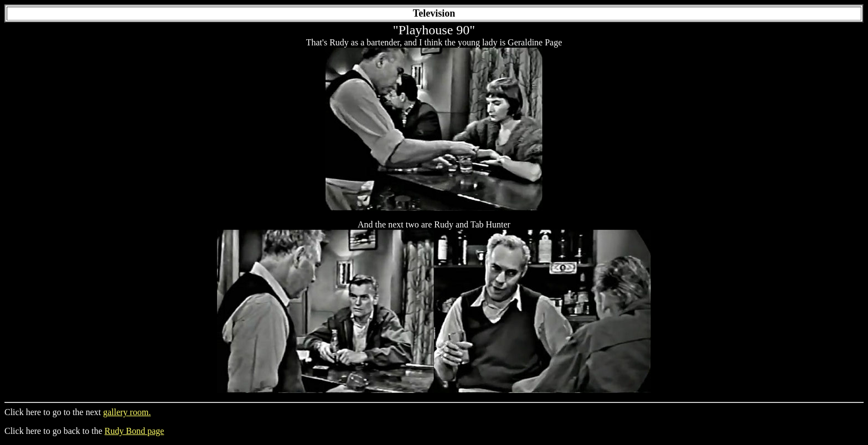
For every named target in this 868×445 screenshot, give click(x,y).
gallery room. (127, 412)
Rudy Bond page (135, 431)
